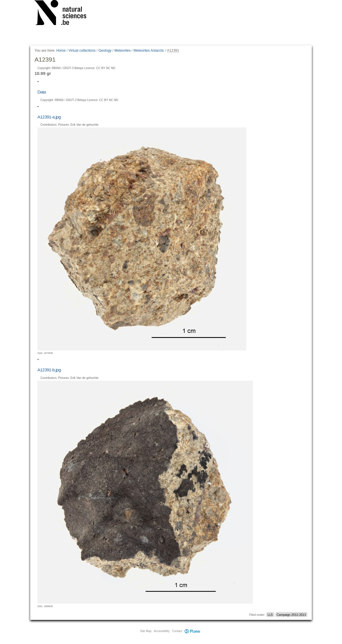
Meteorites (123, 51)
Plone (192, 631)
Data (42, 92)
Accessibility (162, 631)
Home (61, 51)
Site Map (146, 631)
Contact (177, 631)
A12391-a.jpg (49, 117)
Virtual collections (82, 51)
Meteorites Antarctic (149, 51)
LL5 (270, 615)
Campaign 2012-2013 (291, 615)
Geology (105, 51)
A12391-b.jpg (49, 370)
